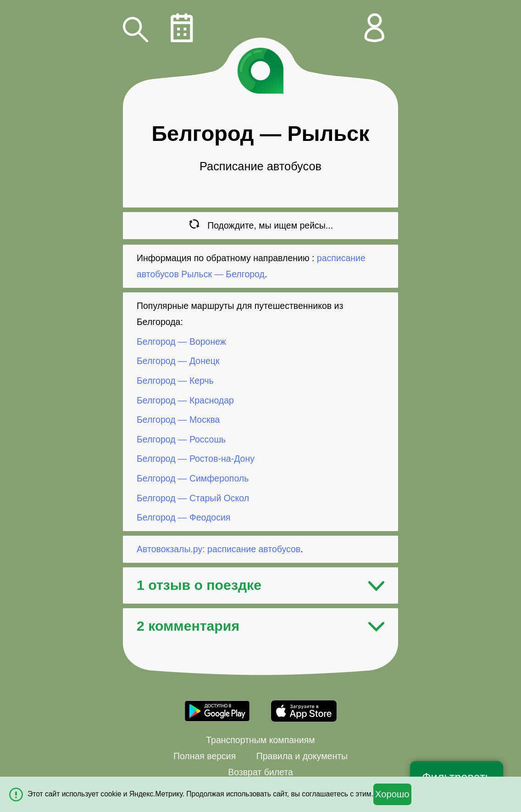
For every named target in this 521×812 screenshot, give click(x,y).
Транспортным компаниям (260, 740)
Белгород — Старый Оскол (193, 498)
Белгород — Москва (178, 420)
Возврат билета (260, 772)
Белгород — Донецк (178, 361)
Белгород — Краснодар (185, 400)
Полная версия (205, 756)
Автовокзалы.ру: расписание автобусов (219, 549)
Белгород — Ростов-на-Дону (196, 459)
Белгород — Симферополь (193, 478)
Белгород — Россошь (181, 439)
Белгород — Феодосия (183, 517)
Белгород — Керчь (175, 381)
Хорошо (392, 794)
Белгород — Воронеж (181, 342)
